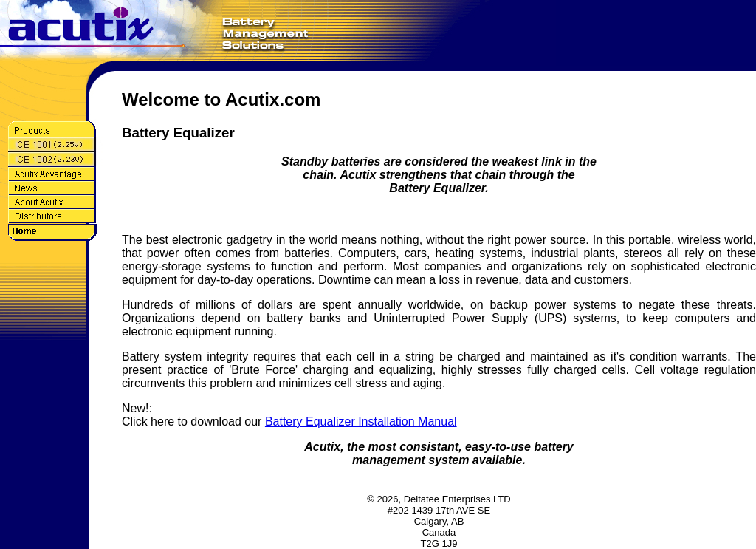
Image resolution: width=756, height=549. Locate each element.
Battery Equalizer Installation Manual (361, 422)
